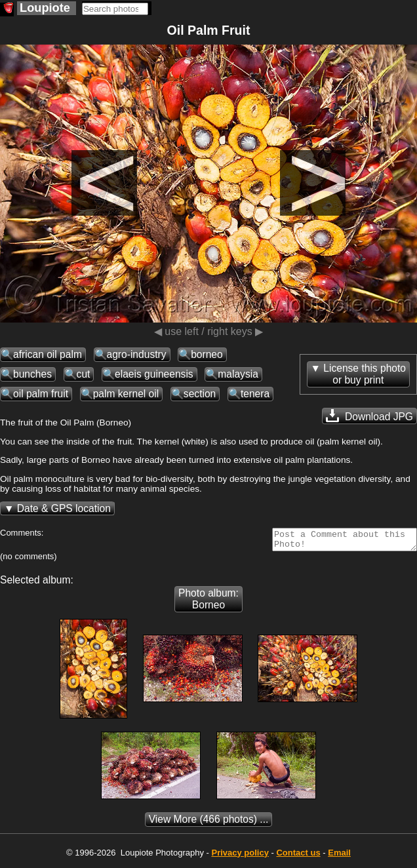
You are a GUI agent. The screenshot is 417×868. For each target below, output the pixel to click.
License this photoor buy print (365, 374)
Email (339, 857)
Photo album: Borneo (208, 603)
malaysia (238, 374)
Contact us (298, 857)
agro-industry (137, 354)
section (200, 394)
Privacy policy (240, 857)
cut (84, 374)
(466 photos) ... (209, 823)
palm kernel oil (126, 394)
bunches (32, 374)
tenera (255, 394)
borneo (207, 354)
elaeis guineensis (154, 374)
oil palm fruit (41, 394)
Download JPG (369, 416)
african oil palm (48, 354)
